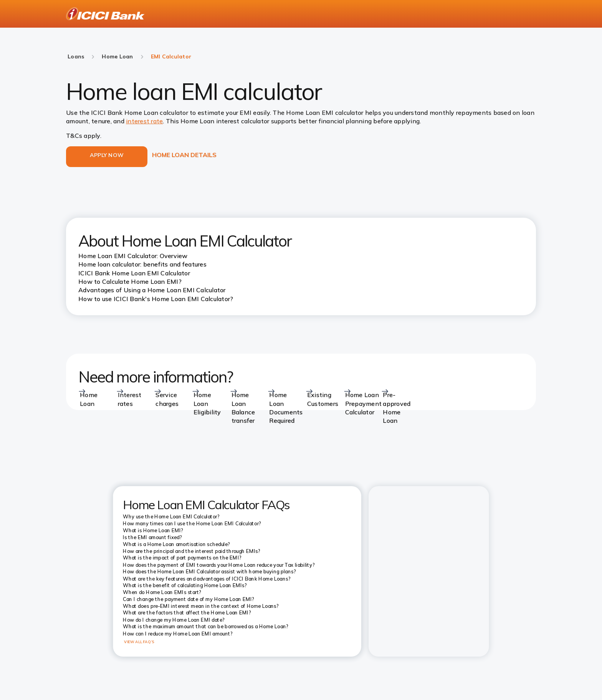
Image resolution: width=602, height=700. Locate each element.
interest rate (144, 121)
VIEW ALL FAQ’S (139, 642)
